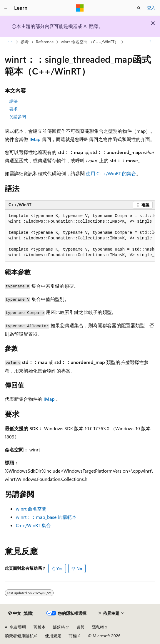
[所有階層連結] (10, 42)
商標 (73, 636)
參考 (25, 42)
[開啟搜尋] (139, 8)
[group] (80, 236)
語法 (14, 101)
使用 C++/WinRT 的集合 (111, 173)
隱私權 (98, 627)
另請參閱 (18, 116)
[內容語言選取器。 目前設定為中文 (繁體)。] (21, 613)
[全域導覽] (6, 8)
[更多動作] (150, 42)
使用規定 (53, 636)
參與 (81, 627)
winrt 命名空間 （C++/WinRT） (90, 42)
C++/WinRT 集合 (33, 525)
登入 (151, 8)
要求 (14, 109)
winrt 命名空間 (31, 509)
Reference (45, 42)
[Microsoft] (80, 8)
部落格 (59, 627)
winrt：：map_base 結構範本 (46, 517)
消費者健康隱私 (19, 636)
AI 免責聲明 (15, 627)
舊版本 (39, 627)
